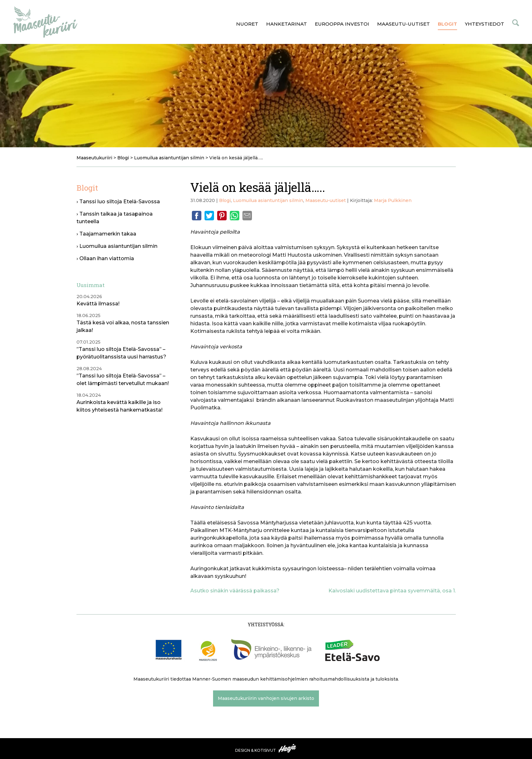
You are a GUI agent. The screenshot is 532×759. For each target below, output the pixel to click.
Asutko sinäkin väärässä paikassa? (235, 591)
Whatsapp (235, 216)
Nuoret (247, 24)
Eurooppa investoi (342, 24)
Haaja (288, 748)
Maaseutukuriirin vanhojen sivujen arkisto (266, 698)
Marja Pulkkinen (393, 200)
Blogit (447, 24)
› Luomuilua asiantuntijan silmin (117, 246)
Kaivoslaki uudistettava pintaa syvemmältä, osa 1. (392, 591)
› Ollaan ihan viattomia (105, 258)
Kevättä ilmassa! (98, 304)
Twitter (209, 216)
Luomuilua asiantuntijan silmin (268, 200)
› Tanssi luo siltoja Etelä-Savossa (118, 202)
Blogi (225, 200)
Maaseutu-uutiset (404, 24)
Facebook (197, 216)
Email (247, 216)
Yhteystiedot (485, 24)
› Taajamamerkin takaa (106, 234)
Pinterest (222, 216)
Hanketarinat (287, 24)
